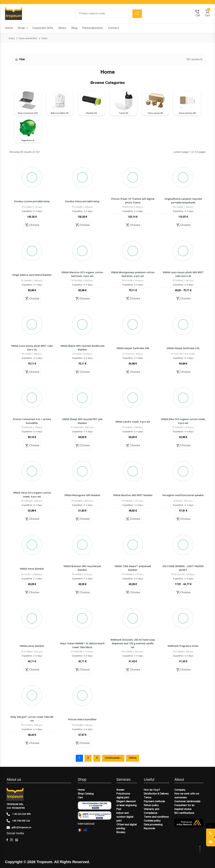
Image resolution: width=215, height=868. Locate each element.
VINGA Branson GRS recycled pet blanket (82, 568)
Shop (23, 28)
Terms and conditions (156, 817)
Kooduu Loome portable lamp (32, 201)
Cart (80, 798)
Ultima (133, 758)
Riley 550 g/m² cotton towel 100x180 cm (32, 719)
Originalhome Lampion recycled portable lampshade (183, 201)
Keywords (149, 829)
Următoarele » (113, 758)
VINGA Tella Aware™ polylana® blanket (133, 568)
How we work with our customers (187, 796)
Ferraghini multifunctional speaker (183, 495)
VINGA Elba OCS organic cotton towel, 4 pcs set (183, 421)
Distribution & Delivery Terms (156, 796)
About (62, 28)
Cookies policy (152, 821)
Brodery (121, 833)
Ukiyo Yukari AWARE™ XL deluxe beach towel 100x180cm (82, 645)
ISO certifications (184, 813)
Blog (74, 28)
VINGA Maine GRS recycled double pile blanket (82, 348)
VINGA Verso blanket (32, 569)
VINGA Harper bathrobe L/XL (183, 348)
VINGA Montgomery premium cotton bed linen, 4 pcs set (133, 274)
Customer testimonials (187, 802)
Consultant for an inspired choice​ (184, 807)
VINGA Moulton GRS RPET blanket (133, 495)
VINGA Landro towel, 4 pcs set (133, 422)
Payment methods (154, 802)
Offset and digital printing (126, 827)
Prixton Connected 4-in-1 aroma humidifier (32, 421)
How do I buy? (152, 790)
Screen (120, 790)
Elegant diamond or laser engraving (126, 804)
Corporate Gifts (43, 28)
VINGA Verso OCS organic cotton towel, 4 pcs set (32, 495)
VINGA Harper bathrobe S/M (133, 348)
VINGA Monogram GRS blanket (82, 495)
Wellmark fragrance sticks (183, 646)
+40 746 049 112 (18, 821)
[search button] (137, 14)
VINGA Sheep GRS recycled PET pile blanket (82, 421)
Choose (32, 225)
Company (180, 790)
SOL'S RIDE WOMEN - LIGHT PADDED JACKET (183, 568)
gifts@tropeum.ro (19, 828)
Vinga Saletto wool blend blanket (32, 275)
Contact (114, 28)
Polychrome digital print (123, 796)
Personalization (93, 28)
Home (9, 28)
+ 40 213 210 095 (19, 814)
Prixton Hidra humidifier (82, 719)
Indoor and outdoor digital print (125, 817)
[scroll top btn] (200, 849)
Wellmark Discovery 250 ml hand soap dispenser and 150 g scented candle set (133, 643)
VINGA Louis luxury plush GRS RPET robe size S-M (183, 274)
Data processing (153, 825)
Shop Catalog (86, 794)
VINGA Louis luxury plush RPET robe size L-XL (32, 348)
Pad (119, 809)
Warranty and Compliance (151, 811)
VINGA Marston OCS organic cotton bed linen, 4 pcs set (82, 274)
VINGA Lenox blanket (32, 646)
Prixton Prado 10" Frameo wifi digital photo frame (133, 201)
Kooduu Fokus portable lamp (82, 201)
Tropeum (44, 862)
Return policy (151, 805)
